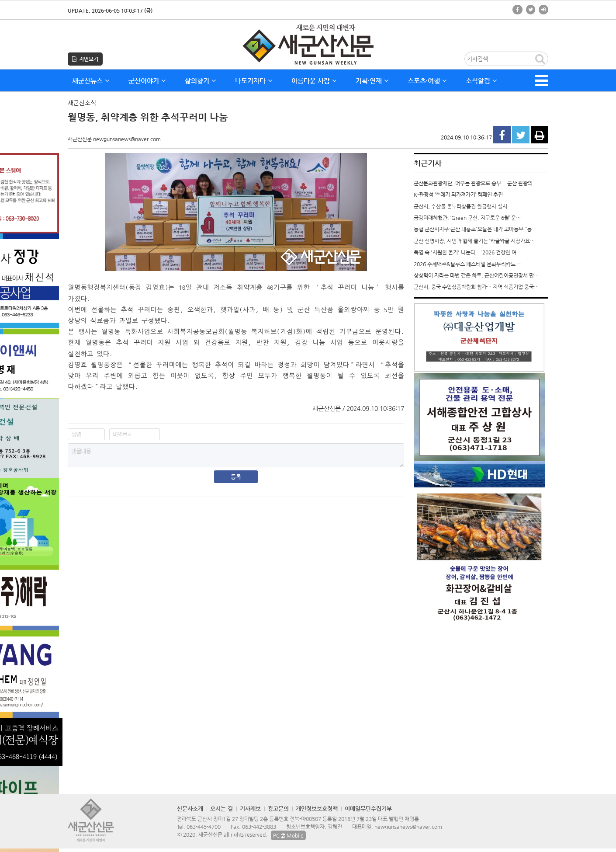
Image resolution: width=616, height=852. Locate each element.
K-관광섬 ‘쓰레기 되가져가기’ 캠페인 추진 (458, 195)
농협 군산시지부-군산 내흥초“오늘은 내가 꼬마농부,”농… (475, 229)
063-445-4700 (204, 827)
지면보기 (85, 59)
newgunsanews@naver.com (408, 827)
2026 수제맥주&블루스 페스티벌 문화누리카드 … (468, 264)
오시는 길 (221, 809)
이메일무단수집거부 (368, 809)
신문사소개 (190, 809)
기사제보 (250, 809)
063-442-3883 (259, 827)
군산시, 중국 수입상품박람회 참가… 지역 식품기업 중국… (476, 287)
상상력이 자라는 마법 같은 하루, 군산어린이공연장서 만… (476, 275)
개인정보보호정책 (317, 809)
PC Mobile (288, 835)
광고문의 (278, 809)
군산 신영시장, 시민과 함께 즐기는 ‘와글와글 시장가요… (474, 241)
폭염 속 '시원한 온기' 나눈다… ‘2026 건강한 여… (467, 252)
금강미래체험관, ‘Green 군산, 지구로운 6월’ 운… (467, 218)
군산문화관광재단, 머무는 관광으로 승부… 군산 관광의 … (476, 183)
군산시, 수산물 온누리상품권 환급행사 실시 (460, 206)
